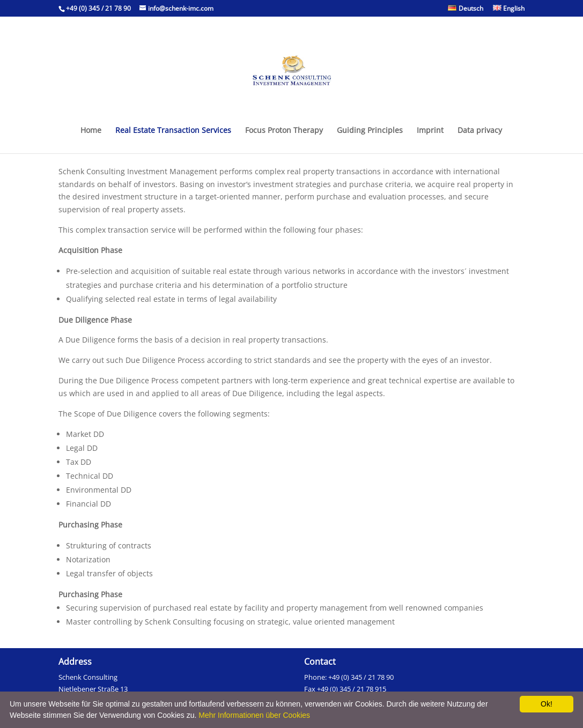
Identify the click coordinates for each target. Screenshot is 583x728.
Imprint (430, 131)
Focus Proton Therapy (284, 131)
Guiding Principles (370, 131)
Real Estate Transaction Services (173, 131)
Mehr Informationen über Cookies (254, 715)
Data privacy (480, 131)
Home (91, 131)
